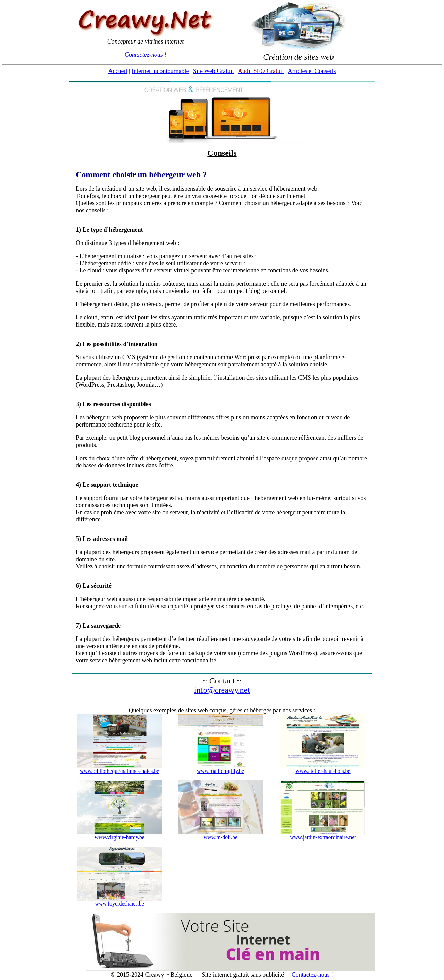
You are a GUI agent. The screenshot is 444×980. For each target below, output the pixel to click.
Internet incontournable (160, 71)
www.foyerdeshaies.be (119, 904)
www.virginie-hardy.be (119, 837)
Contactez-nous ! (146, 55)
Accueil (118, 71)
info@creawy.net (222, 690)
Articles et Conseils (312, 71)
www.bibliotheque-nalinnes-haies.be (120, 771)
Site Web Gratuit (214, 71)
